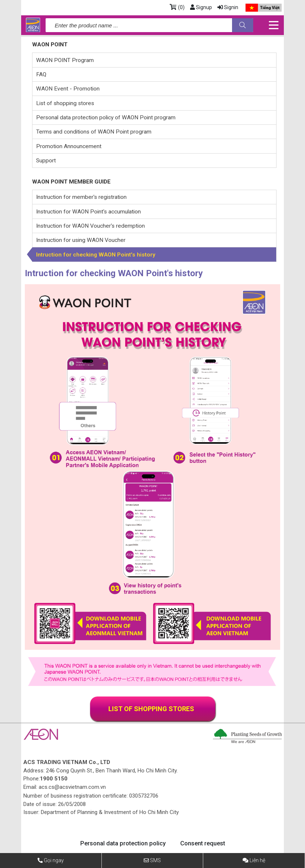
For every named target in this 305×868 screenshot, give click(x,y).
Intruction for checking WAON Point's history (96, 255)
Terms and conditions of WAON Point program (94, 132)
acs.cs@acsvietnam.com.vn (72, 787)
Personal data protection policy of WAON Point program (106, 117)
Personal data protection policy (122, 843)
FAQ (41, 74)
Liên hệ (257, 860)
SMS (155, 860)
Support (46, 161)
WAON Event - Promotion (68, 89)
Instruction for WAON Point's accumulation (88, 212)
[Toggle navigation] (273, 25)
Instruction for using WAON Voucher (81, 240)
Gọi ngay (54, 860)
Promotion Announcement (69, 146)
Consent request (203, 843)
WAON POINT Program (65, 60)
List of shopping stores (65, 103)
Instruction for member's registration (81, 197)
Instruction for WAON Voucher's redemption (90, 226)
